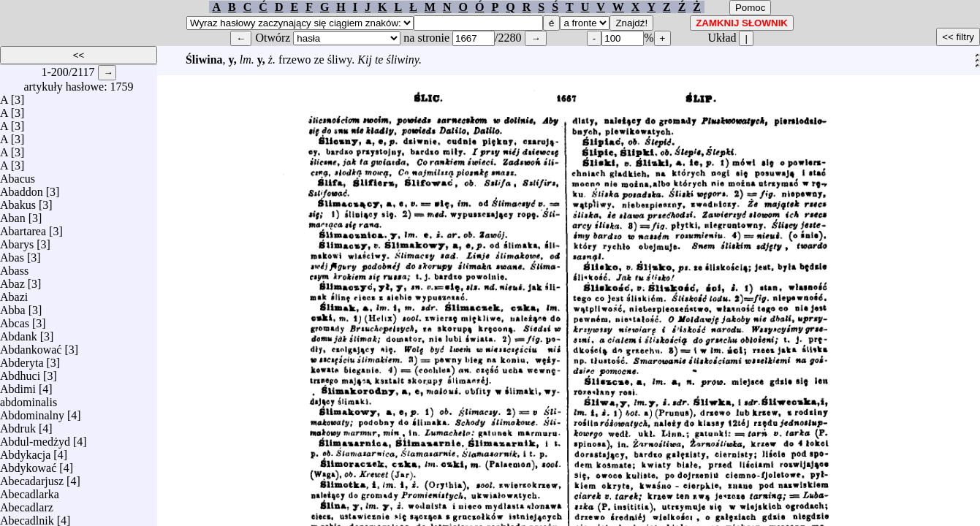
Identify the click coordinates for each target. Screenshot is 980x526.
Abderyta (22, 359)
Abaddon (22, 188)
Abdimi (18, 385)
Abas (12, 254)
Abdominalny (32, 412)
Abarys (17, 241)
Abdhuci (20, 372)
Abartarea (23, 228)
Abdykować (28, 464)
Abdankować (31, 346)
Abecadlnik (27, 517)
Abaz (12, 280)
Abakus (18, 201)
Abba (13, 306)
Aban (13, 214)
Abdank (19, 333)
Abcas (15, 320)
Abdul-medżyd (35, 438)
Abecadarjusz (32, 477)
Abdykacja (25, 451)
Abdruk (18, 425)
